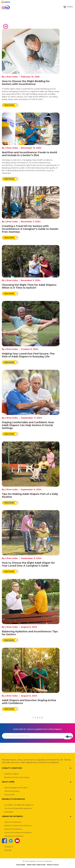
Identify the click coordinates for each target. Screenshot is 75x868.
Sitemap (8, 850)
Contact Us (9, 847)
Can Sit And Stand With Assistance (18, 808)
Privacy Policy (53, 865)
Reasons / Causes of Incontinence (18, 826)
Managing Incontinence (14, 836)
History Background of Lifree (16, 788)
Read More (9, 105)
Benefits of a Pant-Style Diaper (17, 777)
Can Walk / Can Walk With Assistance (19, 805)
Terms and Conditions (36, 865)
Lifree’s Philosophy (12, 791)
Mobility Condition (12, 774)
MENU (68, 7)
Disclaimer (21, 865)
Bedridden (9, 812)
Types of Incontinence (13, 829)
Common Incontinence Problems (18, 833)
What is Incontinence (13, 822)
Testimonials (9, 795)
